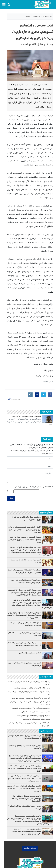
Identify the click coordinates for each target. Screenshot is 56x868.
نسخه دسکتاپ (28, 815)
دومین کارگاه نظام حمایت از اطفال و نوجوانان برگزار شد (32, 660)
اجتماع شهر (37, 16)
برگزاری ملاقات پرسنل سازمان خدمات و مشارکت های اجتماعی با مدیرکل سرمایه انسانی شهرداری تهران (22, 736)
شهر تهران (22, 859)
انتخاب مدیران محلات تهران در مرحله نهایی (36, 681)
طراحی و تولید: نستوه (29, 864)
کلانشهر (27, 16)
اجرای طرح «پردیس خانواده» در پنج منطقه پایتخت (23, 534)
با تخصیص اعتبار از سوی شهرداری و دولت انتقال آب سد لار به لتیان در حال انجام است (23, 616)
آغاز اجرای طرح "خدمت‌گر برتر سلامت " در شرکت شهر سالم (31, 667)
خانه (45, 840)
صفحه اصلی (47, 16)
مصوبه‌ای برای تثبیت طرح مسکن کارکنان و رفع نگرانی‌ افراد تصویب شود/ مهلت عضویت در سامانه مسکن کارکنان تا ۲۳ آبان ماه (22, 567)
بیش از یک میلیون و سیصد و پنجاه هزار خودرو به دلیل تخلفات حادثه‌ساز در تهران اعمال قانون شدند (22, 515)
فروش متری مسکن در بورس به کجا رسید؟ (26, 396)
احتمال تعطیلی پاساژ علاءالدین (30, 625)
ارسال (7, 475)
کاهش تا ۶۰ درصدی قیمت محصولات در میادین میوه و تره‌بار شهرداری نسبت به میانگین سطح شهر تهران (22, 505)
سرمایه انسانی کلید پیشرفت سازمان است (36, 688)
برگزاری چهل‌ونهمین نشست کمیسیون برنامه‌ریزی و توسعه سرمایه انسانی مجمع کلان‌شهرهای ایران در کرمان (23, 798)
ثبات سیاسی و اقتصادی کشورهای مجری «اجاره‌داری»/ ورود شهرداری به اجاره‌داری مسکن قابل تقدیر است (28, 32)
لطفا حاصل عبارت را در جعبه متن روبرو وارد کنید (34, 464)
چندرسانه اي (35, 840)
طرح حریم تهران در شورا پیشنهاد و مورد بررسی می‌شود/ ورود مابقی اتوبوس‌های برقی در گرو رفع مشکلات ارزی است (24, 587)
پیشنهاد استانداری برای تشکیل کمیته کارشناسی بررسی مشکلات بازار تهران (24, 706)
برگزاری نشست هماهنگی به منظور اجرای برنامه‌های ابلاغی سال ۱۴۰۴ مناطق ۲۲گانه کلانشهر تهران (23, 766)
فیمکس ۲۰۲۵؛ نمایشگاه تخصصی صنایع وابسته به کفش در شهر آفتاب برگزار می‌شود (23, 546)
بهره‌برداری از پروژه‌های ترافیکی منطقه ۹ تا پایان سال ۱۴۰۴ (23, 606)
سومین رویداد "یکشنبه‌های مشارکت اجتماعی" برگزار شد (22, 776)
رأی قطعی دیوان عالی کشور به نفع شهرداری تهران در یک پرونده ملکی (22, 495)
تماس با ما (22, 840)
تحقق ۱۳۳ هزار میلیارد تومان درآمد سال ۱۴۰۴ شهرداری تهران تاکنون (25, 596)
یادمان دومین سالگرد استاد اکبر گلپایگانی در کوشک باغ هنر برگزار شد (28, 664)
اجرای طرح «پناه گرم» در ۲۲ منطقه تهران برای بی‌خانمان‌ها (25, 636)
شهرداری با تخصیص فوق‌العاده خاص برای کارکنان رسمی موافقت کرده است (23, 556)
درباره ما (11, 840)
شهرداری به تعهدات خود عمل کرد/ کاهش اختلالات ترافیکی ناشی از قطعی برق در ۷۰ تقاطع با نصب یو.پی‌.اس (23, 747)
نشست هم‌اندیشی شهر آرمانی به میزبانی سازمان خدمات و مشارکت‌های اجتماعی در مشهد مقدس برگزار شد (24, 757)
